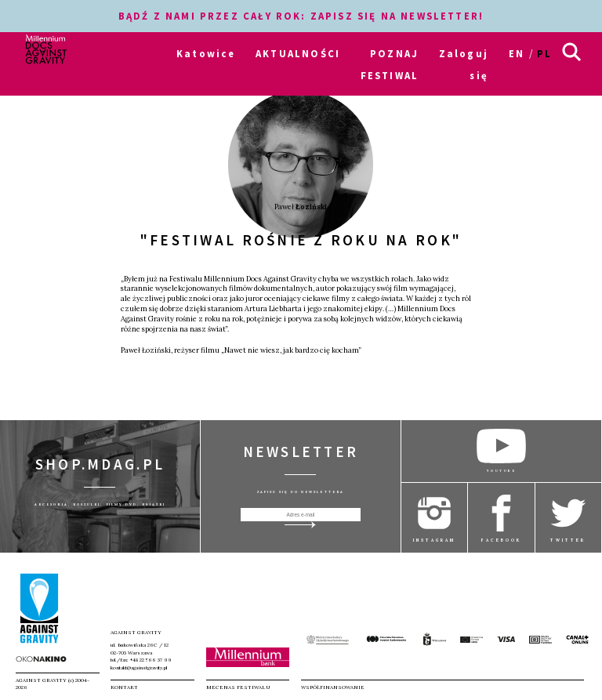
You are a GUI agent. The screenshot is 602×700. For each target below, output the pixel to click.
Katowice (206, 53)
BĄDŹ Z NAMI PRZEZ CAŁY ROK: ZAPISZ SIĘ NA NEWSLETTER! (301, 16)
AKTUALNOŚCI (298, 53)
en (517, 53)
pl (544, 53)
